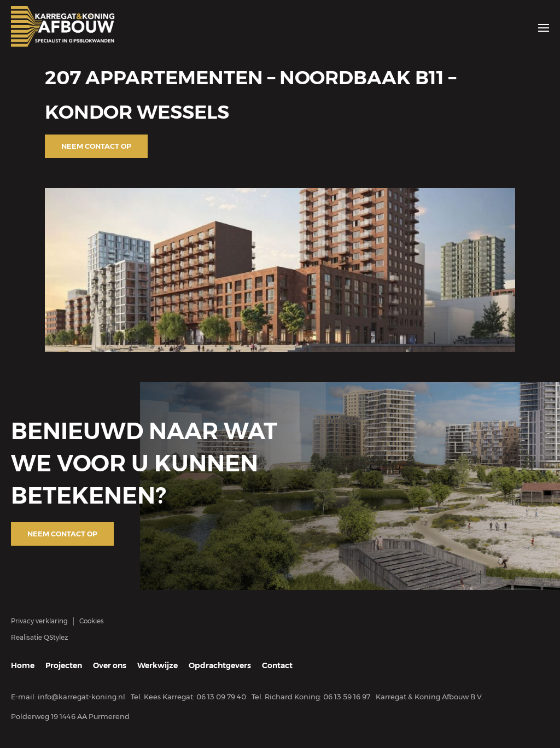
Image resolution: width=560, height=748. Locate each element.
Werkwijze (157, 665)
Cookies (92, 621)
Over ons (110, 665)
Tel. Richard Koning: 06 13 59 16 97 (311, 697)
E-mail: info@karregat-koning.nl (68, 697)
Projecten (64, 665)
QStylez (56, 637)
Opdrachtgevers (220, 665)
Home (23, 665)
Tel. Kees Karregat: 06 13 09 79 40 (188, 697)
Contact (277, 665)
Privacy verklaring (39, 621)
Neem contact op (96, 146)
